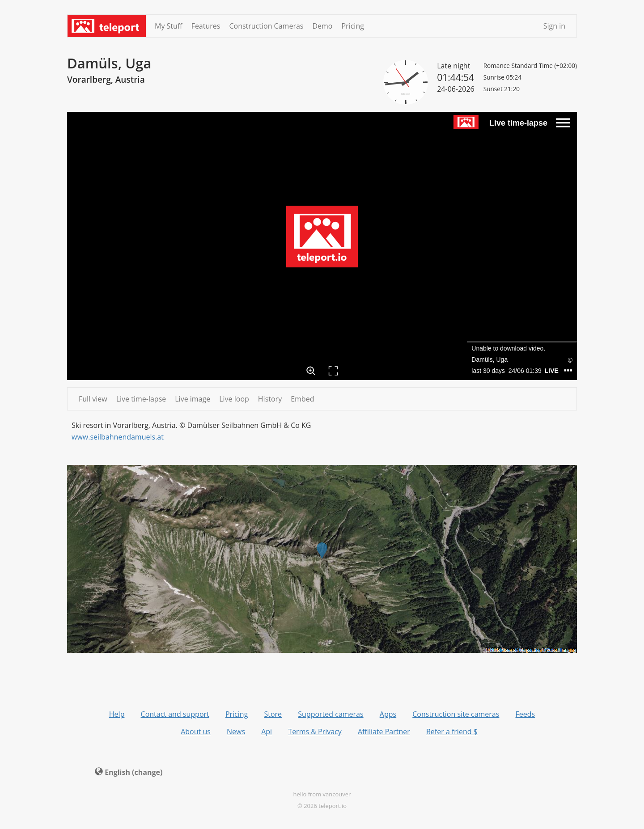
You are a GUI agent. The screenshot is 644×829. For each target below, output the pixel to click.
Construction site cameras (456, 714)
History (270, 399)
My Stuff (169, 26)
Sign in (554, 26)
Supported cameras (330, 714)
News (236, 732)
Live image (193, 399)
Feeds (525, 714)
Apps (388, 714)
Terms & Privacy (315, 732)
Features (206, 26)
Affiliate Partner (384, 732)
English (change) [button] (129, 772)
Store (273, 714)
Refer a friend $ (452, 732)
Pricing (352, 26)
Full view (93, 399)
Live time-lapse (141, 399)
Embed (302, 399)
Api (267, 732)
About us (196, 732)
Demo (322, 26)
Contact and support (175, 714)
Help (117, 714)
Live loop (234, 399)
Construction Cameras (266, 26)
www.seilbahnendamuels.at (118, 437)
